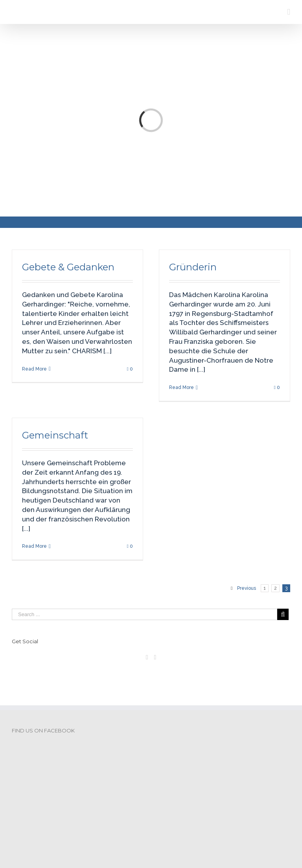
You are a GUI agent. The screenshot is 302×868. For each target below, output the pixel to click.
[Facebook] (147, 657)
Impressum (30, 819)
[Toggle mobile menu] (289, 12)
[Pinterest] (155, 657)
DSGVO (65, 819)
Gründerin (193, 267)
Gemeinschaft (55, 435)
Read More (34, 369)
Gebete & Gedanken (68, 267)
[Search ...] (145, 614)
